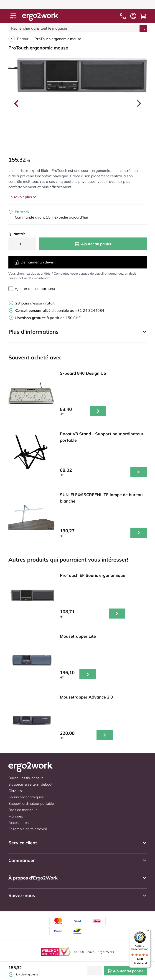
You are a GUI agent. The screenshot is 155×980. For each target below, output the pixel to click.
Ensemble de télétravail (28, 829)
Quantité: (17, 234)
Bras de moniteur (23, 810)
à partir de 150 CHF (48, 318)
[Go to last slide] (17, 103)
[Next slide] (139, 103)
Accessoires (19, 823)
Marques (16, 816)
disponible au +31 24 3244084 (60, 310)
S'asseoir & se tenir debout (30, 784)
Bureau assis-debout (26, 778)
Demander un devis (34, 262)
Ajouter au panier (93, 244)
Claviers (15, 791)
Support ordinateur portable (31, 803)
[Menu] (148, 932)
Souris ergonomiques (26, 797)
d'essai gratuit (35, 303)
